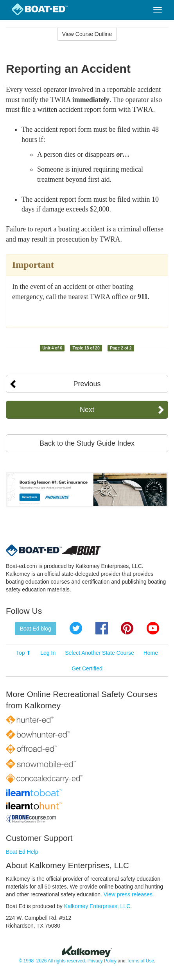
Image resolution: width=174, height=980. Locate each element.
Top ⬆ (23, 653)
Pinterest (127, 628)
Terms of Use (140, 961)
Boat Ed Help (22, 852)
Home (151, 653)
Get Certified (87, 668)
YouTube (153, 628)
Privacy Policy (102, 961)
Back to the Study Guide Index (87, 443)
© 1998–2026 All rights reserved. (53, 961)
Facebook (102, 628)
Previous (87, 384)
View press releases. (129, 894)
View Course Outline (87, 34)
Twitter (76, 628)
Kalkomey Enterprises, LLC (97, 906)
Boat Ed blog (36, 629)
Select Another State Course (100, 653)
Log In (48, 653)
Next (87, 410)
